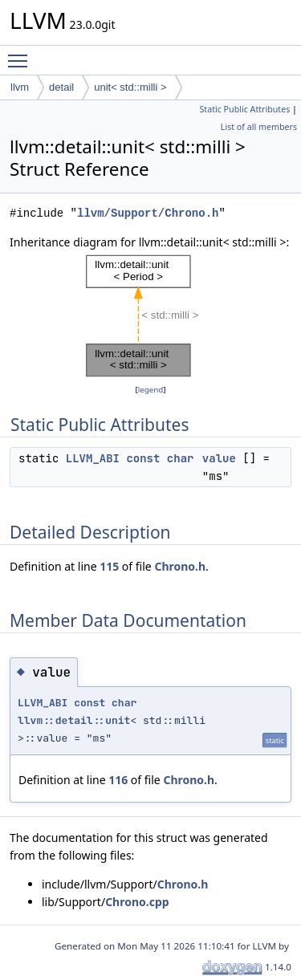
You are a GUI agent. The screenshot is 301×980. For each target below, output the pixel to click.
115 (109, 566)
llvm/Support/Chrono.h (148, 213)
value (219, 458)
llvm (20, 87)
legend (151, 390)
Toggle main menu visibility (22, 54)
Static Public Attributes (244, 109)
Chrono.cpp (137, 902)
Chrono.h (180, 566)
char (181, 458)
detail (61, 87)
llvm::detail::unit (74, 720)
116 (118, 780)
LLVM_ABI (93, 458)
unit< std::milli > (130, 87)
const (143, 458)
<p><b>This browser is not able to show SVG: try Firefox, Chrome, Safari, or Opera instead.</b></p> (151, 316)
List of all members (259, 127)
